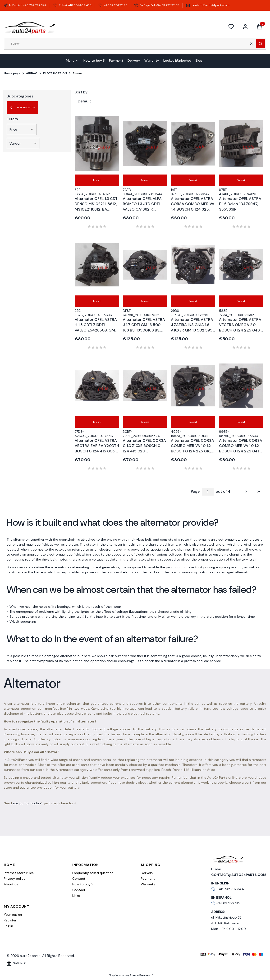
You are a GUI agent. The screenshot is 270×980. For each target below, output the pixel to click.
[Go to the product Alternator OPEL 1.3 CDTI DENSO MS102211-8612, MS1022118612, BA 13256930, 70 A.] (97, 144)
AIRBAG (32, 73)
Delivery (147, 873)
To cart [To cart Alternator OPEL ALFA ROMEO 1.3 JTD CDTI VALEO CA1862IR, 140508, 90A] (145, 180)
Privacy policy (15, 879)
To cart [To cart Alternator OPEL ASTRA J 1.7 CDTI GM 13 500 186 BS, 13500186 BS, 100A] (145, 301)
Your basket (13, 915)
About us (11, 884)
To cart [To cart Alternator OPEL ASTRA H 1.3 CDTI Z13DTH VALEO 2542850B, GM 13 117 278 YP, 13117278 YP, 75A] (97, 301)
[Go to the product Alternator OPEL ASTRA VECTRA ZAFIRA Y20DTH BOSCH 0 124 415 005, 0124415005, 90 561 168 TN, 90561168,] (97, 386)
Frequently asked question (93, 873)
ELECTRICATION (55, 73)
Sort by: (81, 92)
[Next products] (242, 492)
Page (195, 492)
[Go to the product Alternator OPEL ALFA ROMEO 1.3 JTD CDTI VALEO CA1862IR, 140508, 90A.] (145, 144)
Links (76, 896)
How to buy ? (83, 884)
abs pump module (27, 803)
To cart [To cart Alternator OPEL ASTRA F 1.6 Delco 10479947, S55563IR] (241, 180)
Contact (79, 879)
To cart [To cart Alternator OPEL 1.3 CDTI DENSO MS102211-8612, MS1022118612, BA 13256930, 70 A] (97, 180)
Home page (12, 73)
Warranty (148, 884)
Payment (148, 879)
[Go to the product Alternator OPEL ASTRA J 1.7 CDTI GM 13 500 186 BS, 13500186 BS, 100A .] (145, 265)
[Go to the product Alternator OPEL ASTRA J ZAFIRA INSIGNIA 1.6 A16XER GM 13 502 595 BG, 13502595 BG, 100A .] (193, 265)
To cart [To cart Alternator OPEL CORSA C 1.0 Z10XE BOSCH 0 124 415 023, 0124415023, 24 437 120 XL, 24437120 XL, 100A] (145, 422)
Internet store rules (19, 873)
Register (10, 920)
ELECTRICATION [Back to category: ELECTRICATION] (22, 108)
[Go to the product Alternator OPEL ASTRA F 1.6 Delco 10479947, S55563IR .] (241, 144)
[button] (261, 44)
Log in (8, 926)
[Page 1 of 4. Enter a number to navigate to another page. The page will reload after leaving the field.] (208, 492)
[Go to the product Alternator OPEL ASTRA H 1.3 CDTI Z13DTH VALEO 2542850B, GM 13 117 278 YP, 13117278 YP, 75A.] (97, 265)
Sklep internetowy (130, 975)
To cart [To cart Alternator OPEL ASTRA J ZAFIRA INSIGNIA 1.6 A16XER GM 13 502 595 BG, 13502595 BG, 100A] (193, 301)
